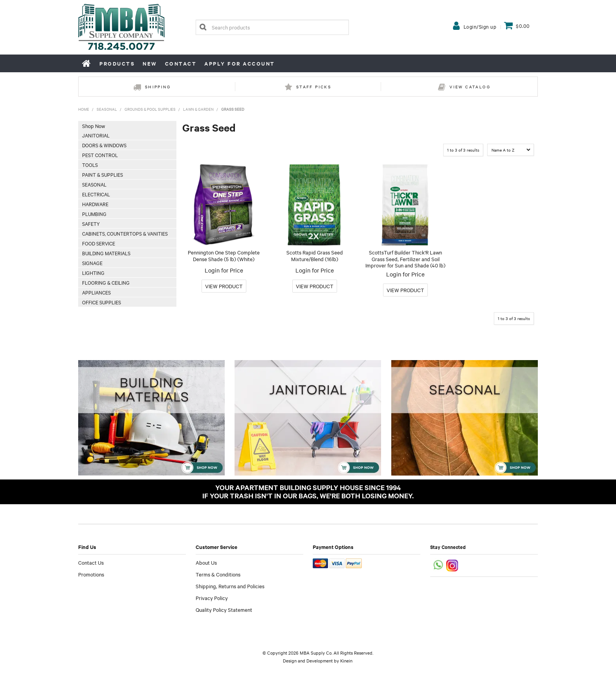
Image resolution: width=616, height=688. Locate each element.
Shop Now (93, 126)
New (150, 63)
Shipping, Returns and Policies (230, 586)
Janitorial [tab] (96, 135)
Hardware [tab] (95, 204)
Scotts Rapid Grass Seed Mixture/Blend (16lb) (315, 255)
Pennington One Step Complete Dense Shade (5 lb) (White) (224, 255)
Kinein (346, 661)
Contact (181, 63)
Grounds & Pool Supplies (150, 109)
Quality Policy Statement (224, 609)
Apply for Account (240, 63)
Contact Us (91, 562)
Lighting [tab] (93, 273)
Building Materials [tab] (106, 253)
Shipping (158, 87)
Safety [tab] (91, 223)
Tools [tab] (90, 165)
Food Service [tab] (99, 243)
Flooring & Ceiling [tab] (106, 282)
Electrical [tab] (96, 194)
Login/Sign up (480, 26)
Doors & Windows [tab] (104, 145)
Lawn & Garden (198, 109)
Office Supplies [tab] (102, 302)
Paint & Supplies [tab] (103, 174)
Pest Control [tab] (100, 155)
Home (87, 63)
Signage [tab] (92, 263)
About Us (206, 562)
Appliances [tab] (96, 292)
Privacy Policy (212, 598)
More (224, 286)
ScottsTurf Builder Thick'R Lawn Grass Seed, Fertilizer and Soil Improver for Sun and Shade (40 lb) (405, 259)
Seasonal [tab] (94, 184)
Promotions (91, 574)
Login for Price (224, 270)
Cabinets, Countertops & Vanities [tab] (125, 233)
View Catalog (470, 87)
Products (117, 63)
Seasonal (107, 109)
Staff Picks (314, 87)
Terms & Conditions (218, 574)
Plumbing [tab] (94, 214)
